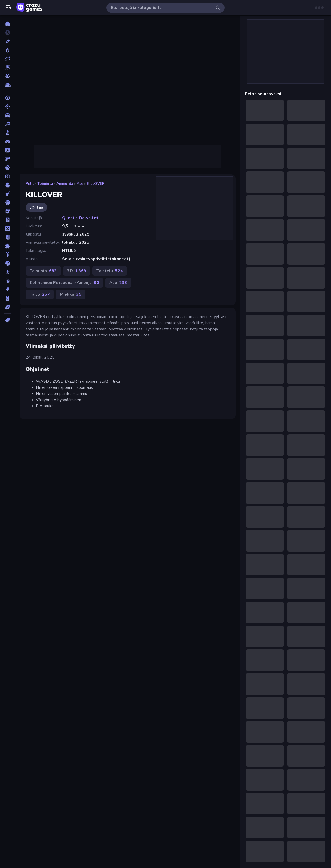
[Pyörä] (8, 255)
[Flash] (8, 150)
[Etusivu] (8, 24)
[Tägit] (8, 320)
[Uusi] (8, 41)
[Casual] (8, 133)
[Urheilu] (8, 307)
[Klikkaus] (8, 194)
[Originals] (8, 67)
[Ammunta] (8, 107)
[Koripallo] (8, 202)
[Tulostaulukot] (8, 85)
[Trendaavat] (8, 50)
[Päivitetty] (8, 59)
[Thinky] (8, 281)
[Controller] (8, 141)
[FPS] (8, 159)
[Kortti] (8, 211)
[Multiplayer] (8, 76)
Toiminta (45, 184)
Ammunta (65, 184)
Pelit (30, 184)
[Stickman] (8, 272)
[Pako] (8, 237)
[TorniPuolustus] (8, 298)
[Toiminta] (8, 290)
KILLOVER (96, 184)
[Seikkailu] (8, 263)
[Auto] (8, 115)
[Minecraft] (8, 229)
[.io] (8, 168)
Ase (80, 184)
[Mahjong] (8, 220)
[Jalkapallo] (8, 176)
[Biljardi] (8, 124)
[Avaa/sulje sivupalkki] (8, 8)
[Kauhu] (8, 185)
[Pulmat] (8, 246)
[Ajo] (8, 98)
